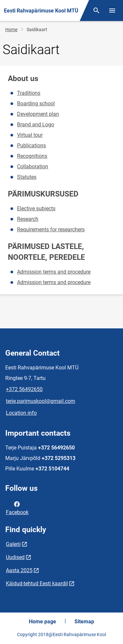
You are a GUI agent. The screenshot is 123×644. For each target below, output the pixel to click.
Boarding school (36, 104)
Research (28, 219)
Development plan (38, 114)
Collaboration (33, 166)
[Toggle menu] (112, 10)
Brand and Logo (36, 125)
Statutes (27, 177)
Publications (31, 145)
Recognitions (32, 156)
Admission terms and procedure (54, 272)
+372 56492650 (24, 389)
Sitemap (84, 622)
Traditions (29, 93)
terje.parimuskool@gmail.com (41, 401)
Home (11, 30)
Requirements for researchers (51, 229)
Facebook (17, 508)
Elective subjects (36, 208)
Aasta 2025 (19, 570)
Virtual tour (30, 135)
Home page (42, 622)
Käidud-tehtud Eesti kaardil (37, 583)
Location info (21, 413)
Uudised (15, 557)
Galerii (13, 544)
